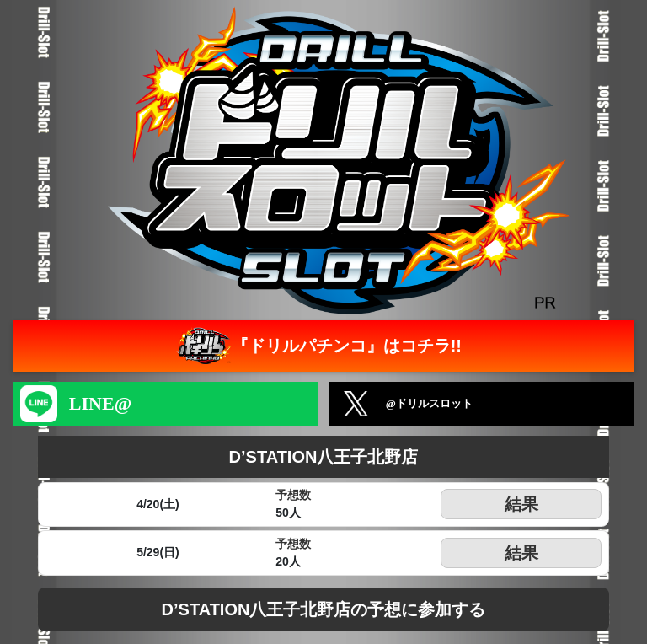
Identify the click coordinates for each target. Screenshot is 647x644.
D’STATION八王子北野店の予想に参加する (324, 609)
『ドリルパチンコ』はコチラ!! (317, 346)
